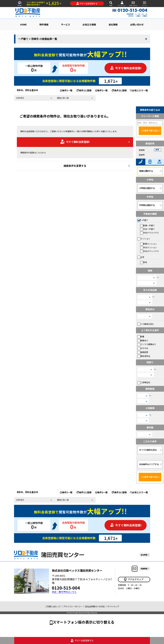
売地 (144, 262)
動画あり (143, 340)
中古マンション (148, 247)
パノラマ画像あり (147, 344)
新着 (141, 336)
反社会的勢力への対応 (95, 606)
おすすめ (143, 348)
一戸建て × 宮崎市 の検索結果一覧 (38, 39)
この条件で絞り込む (149, 131)
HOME (20, 3)
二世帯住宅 (144, 382)
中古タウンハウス (149, 251)
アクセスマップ (133, 579)
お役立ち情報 (89, 24)
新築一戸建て (148, 225)
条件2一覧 (101, 90)
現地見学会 (144, 356)
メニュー (144, 3)
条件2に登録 (119, 90)
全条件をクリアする (149, 464)
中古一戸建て (148, 229)
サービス (66, 24)
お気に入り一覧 (139, 90)
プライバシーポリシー (73, 606)
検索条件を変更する (75, 166)
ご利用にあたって (53, 606)
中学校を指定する (147, 205)
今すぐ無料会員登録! (126, 68)
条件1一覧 (66, 90)
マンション (144, 239)
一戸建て (143, 220)
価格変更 (143, 352)
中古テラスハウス (149, 233)
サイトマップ (113, 606)
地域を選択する (146, 171)
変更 (157, 150)
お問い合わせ (133, 3)
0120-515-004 (66, 588)
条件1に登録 (84, 90)
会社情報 (113, 24)
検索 (111, 3)
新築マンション (148, 244)
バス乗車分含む (146, 324)
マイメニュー (122, 4)
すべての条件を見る (148, 450)
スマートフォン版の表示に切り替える (83, 622)
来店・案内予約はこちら (64, 592)
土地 (141, 257)
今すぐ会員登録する (87, 4)
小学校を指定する (147, 188)
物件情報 (44, 24)
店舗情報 (144, 568)
